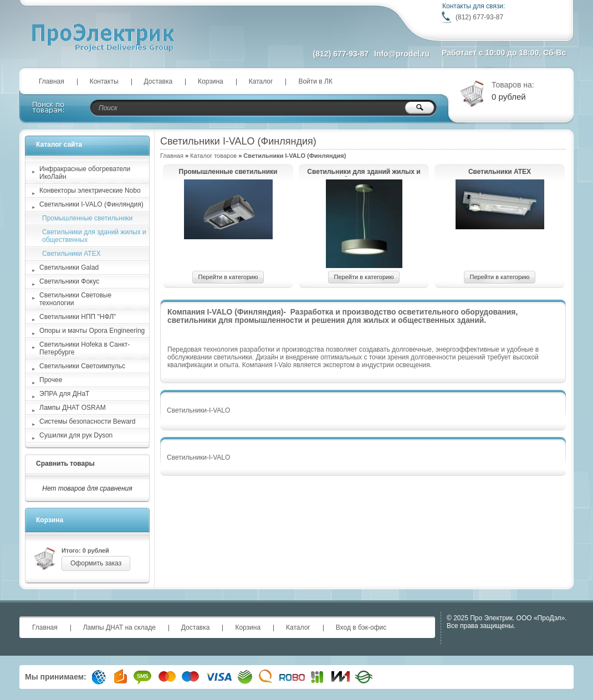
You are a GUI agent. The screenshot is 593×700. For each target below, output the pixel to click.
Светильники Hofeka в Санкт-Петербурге (85, 348)
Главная (52, 81)
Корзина (211, 81)
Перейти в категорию (228, 277)
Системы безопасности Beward (88, 421)
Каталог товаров (213, 156)
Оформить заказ (96, 563)
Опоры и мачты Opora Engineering (92, 331)
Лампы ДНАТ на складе (119, 627)
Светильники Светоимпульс (82, 366)
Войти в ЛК (315, 81)
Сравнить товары (65, 464)
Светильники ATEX (500, 172)
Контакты (104, 81)
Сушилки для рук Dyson (76, 435)
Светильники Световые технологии (75, 299)
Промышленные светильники (228, 172)
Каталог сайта (59, 145)
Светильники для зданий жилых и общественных (364, 172)
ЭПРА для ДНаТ (64, 394)
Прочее (51, 380)
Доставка (159, 81)
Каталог (261, 81)
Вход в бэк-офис (361, 627)
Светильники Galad (69, 267)
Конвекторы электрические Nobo (90, 191)
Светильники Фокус (69, 281)
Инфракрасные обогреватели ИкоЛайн (85, 173)
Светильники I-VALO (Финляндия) (91, 204)
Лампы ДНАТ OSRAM (73, 408)
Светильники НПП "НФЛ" (78, 317)
